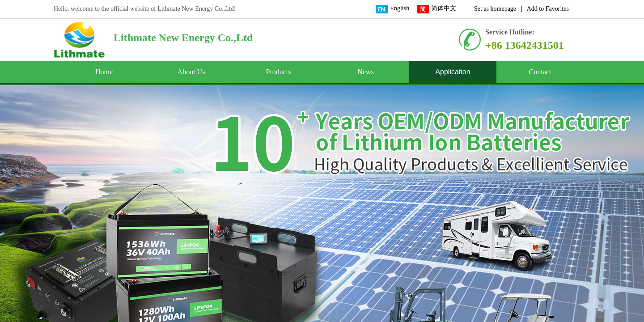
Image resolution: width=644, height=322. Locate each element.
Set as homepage (495, 9)
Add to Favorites (548, 9)
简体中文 (436, 9)
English (392, 9)
